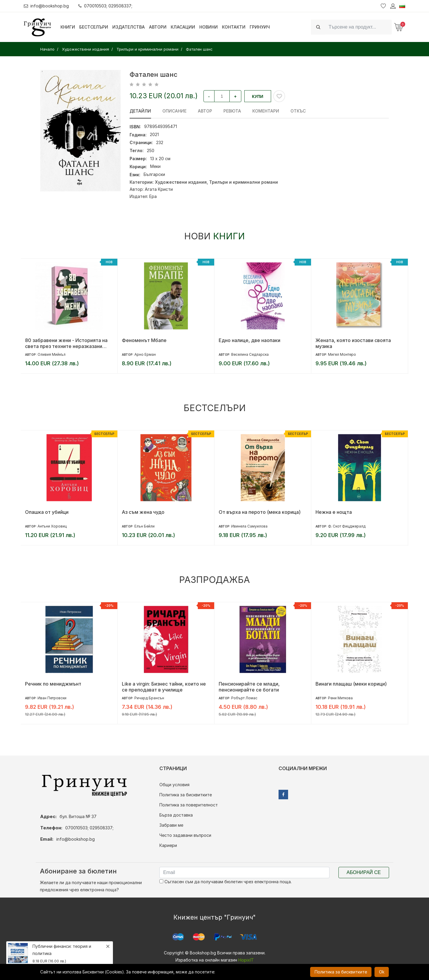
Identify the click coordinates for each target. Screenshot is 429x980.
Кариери (168, 845)
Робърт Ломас (244, 698)
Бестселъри (94, 27)
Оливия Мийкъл (52, 354)
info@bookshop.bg (46, 6)
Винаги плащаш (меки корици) (351, 684)
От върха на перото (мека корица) (260, 512)
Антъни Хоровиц (52, 526)
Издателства (129, 27)
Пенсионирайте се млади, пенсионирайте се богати (249, 687)
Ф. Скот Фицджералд (347, 526)
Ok (382, 972)
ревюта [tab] (232, 111)
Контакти (234, 27)
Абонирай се (364, 872)
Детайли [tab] (140, 111)
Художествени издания (181, 182)
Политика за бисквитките (186, 795)
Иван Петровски (52, 698)
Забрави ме (171, 825)
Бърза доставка (176, 815)
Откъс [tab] (298, 111)
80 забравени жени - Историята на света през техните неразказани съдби (66, 343)
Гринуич (260, 27)
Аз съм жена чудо (143, 512)
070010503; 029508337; (105, 6)
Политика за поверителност (189, 805)
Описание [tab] (174, 111)
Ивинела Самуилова (249, 526)
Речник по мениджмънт (53, 684)
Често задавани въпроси (185, 835)
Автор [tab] (205, 111)
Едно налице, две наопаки (250, 340)
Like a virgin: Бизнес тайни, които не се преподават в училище (164, 687)
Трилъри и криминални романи (244, 182)
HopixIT (246, 960)
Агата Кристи (159, 189)
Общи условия (174, 785)
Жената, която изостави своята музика (353, 343)
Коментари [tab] (266, 111)
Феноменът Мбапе (144, 340)
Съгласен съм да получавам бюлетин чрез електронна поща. (226, 882)
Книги (68, 27)
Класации (183, 27)
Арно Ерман (145, 354)
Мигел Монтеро (342, 354)
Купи (258, 96)
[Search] (358, 27)
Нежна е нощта (334, 512)
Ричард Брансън (149, 698)
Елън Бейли (144, 526)
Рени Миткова (340, 698)
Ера (153, 196)
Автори (158, 27)
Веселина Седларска (250, 354)
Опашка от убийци (47, 512)
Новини (209, 27)
